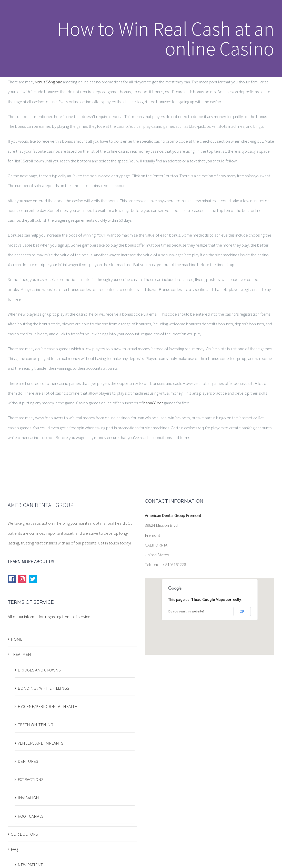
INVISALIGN (28, 798)
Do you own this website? (187, 611)
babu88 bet (153, 403)
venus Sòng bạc (49, 82)
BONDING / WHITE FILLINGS (43, 688)
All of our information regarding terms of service (49, 617)
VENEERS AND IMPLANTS (41, 743)
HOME (17, 639)
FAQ (14, 849)
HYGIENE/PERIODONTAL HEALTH (48, 706)
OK (242, 611)
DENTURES (28, 761)
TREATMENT (22, 654)
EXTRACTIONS (31, 779)
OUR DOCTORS (24, 834)
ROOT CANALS (31, 816)
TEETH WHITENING (35, 725)
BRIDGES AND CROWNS (39, 670)
